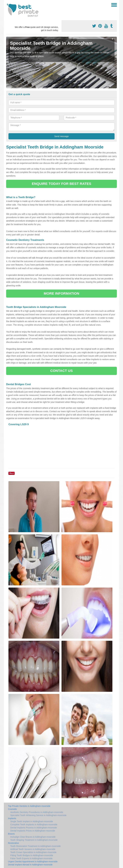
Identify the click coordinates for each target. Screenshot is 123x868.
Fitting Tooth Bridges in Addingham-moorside (32, 855)
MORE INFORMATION (61, 293)
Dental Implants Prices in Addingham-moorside (33, 831)
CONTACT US (61, 371)
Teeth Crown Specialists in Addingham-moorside (33, 852)
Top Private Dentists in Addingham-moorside (29, 806)
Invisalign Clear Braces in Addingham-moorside (33, 837)
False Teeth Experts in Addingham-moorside (31, 858)
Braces (11, 834)
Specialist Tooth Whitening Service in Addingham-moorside (38, 815)
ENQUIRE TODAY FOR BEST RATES (61, 184)
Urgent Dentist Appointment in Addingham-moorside (33, 862)
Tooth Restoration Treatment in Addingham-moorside (36, 846)
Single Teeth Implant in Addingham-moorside (32, 821)
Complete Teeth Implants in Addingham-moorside (34, 825)
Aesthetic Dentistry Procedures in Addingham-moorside (37, 812)
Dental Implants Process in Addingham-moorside (34, 828)
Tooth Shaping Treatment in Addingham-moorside (34, 840)
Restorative (13, 843)
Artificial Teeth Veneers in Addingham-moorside (33, 849)
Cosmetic (12, 809)
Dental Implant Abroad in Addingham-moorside (30, 865)
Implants (12, 818)
